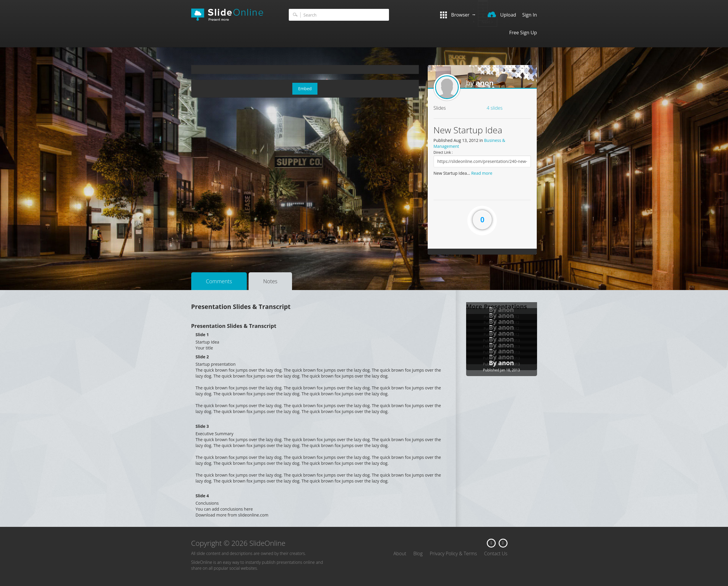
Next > (488, 22)
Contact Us (496, 553)
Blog (418, 553)
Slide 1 (202, 335)
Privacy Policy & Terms (453, 553)
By (494, 363)
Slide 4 (202, 496)
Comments (219, 281)
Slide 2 (202, 357)
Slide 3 (202, 426)
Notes (270, 281)
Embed (305, 89)
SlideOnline (231, 15)
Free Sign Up (523, 33)
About (400, 553)
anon (485, 83)
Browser (458, 15)
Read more (482, 173)
